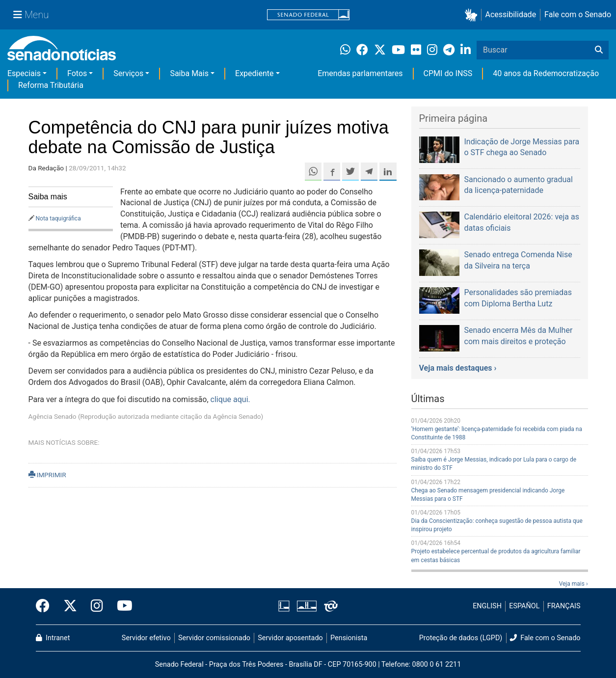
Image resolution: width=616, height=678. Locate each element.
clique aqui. (230, 399)
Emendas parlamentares (360, 73)
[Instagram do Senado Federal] (97, 606)
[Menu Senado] (31, 15)
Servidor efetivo (146, 638)
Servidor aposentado (290, 638)
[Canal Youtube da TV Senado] (121, 606)
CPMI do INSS (448, 73)
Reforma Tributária (51, 85)
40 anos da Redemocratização (546, 73)
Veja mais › (574, 584)
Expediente (254, 73)
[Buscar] (599, 50)
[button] (473, 15)
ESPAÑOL (524, 606)
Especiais (24, 73)
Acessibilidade (511, 14)
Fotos (77, 73)
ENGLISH (487, 606)
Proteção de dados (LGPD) (461, 638)
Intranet (53, 638)
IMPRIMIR (47, 475)
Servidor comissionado (214, 638)
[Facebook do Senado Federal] (46, 606)
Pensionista (349, 638)
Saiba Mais (189, 73)
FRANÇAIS (564, 606)
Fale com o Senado (578, 14)
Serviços (128, 73)
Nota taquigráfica (58, 218)
